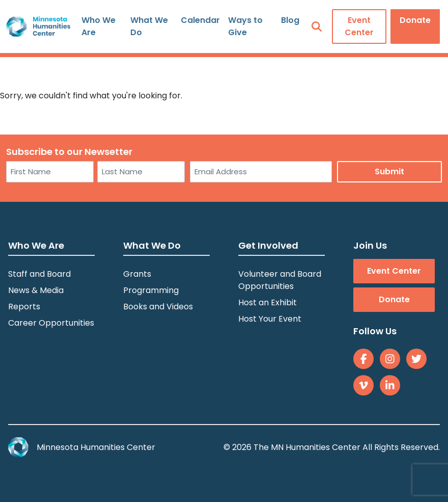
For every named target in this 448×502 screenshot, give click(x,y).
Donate (415, 20)
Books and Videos (158, 307)
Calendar (200, 20)
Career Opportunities (51, 323)
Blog (290, 20)
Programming (151, 290)
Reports (24, 307)
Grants (137, 274)
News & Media (36, 290)
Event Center (359, 26)
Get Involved (268, 245)
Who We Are (99, 26)
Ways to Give (245, 26)
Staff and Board (39, 274)
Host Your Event (270, 319)
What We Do (149, 26)
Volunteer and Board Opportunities (280, 280)
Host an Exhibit (268, 302)
